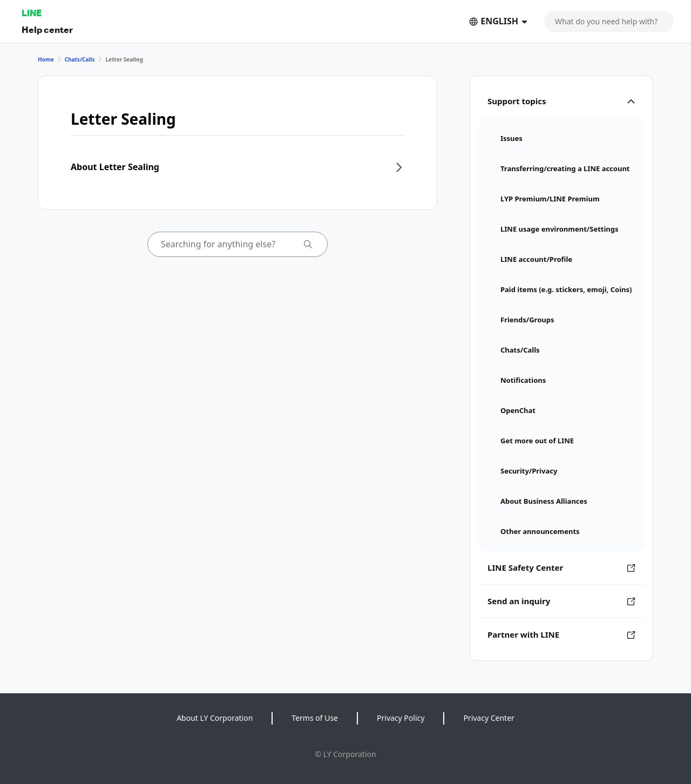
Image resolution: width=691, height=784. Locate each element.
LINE (32, 13)
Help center (47, 29)
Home (46, 59)
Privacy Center (489, 718)
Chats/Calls (80, 59)
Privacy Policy (401, 718)
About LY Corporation (215, 718)
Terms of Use (315, 718)
